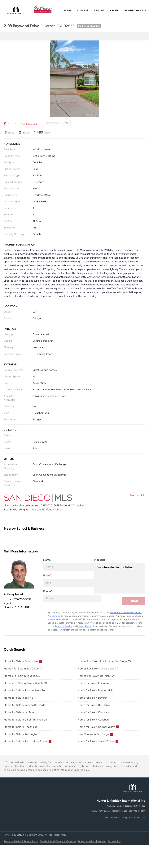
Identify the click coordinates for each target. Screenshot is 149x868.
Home (68, 10)
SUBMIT (134, 601)
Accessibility (114, 841)
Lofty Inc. (21, 835)
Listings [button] (83, 10)
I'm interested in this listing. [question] (120, 578)
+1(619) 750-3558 (100, 811)
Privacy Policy (84, 626)
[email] (72, 583)
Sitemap (102, 841)
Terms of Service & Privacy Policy (21, 841)
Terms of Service (64, 626)
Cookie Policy (47, 841)
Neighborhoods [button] (135, 10)
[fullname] (72, 567)
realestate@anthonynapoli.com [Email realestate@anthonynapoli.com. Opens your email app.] (129, 811)
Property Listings (87, 841)
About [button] (114, 10)
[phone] (72, 598)
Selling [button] (99, 10)
